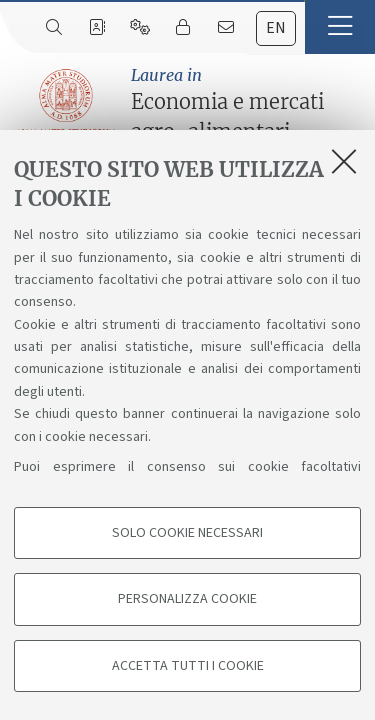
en (276, 28)
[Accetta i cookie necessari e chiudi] (344, 161)
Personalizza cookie (187, 599)
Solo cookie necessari (187, 533)
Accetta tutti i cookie (188, 666)
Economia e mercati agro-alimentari (248, 103)
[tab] (276, 28)
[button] (340, 27)
